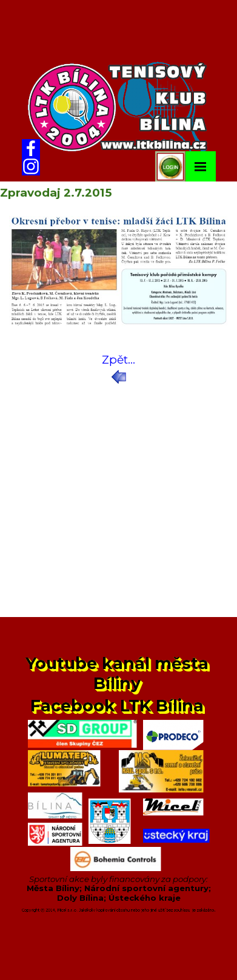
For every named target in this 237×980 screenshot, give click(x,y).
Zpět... (118, 360)
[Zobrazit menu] (201, 166)
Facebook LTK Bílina (117, 706)
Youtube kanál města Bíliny (119, 673)
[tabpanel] (118, 368)
